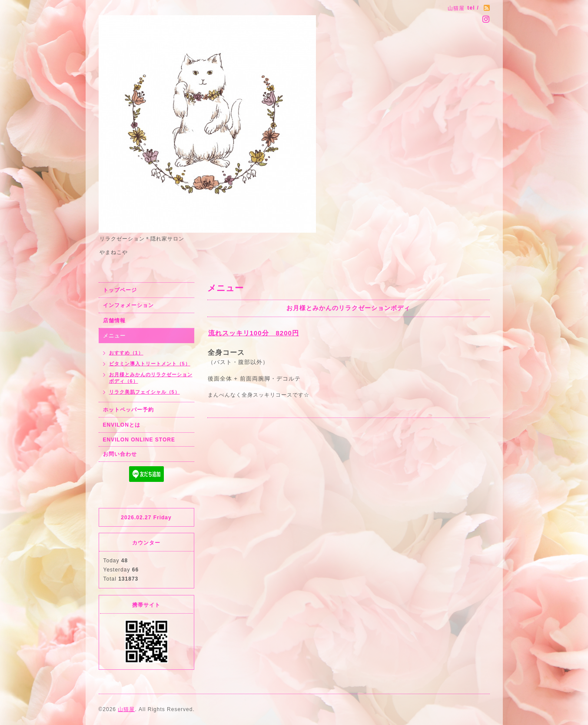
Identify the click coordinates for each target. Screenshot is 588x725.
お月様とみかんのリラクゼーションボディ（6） (151, 378)
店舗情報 (114, 321)
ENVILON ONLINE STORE (139, 440)
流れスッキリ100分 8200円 (254, 333)
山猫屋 (126, 709)
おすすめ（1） (126, 353)
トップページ (120, 290)
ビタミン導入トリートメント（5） (150, 364)
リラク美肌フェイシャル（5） (145, 392)
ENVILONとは (122, 425)
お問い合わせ (120, 454)
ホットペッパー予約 (128, 410)
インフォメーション (128, 305)
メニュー (114, 336)
